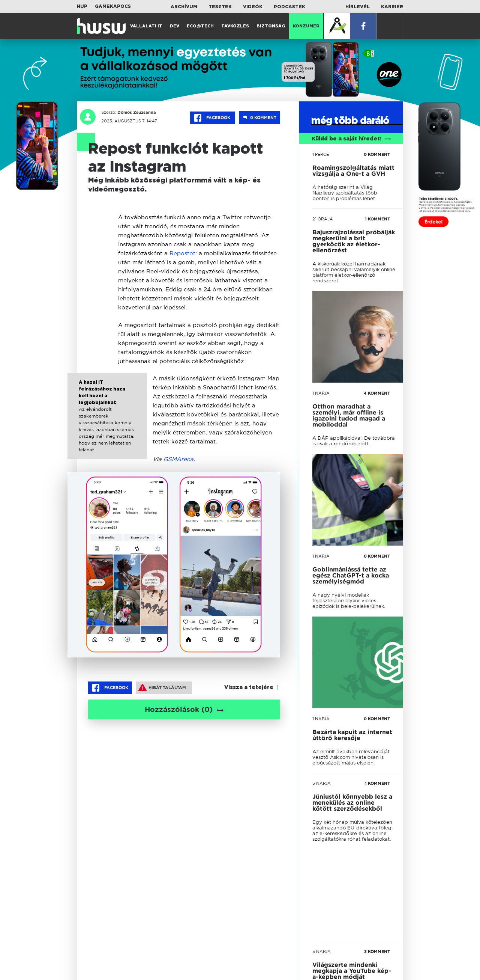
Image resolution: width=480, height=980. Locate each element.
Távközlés (235, 26)
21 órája (323, 219)
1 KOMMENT (377, 219)
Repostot (182, 253)
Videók (253, 7)
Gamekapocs (113, 6)
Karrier (392, 7)
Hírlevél (358, 7)
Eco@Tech (200, 26)
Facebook (213, 118)
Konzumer (306, 26)
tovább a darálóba (347, 726)
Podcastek (289, 7)
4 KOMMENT (377, 393)
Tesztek (220, 7)
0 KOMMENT (377, 154)
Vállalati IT (146, 26)
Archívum (184, 7)
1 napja (321, 393)
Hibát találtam (162, 688)
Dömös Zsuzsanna (137, 112)
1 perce (321, 154)
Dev (175, 26)
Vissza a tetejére (249, 688)
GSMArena (178, 459)
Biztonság (271, 26)
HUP (82, 6)
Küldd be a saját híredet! (351, 139)
